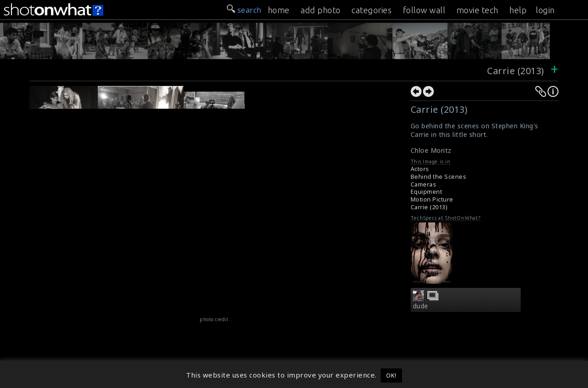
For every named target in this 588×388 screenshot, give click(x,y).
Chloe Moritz (431, 150)
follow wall (424, 10)
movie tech (477, 10)
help (518, 10)
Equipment (427, 192)
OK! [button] (391, 375)
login (545, 10)
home (279, 10)
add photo (321, 10)
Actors (420, 169)
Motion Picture (432, 199)
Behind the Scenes (439, 177)
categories (372, 10)
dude (421, 306)
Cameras (424, 184)
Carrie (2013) (516, 71)
